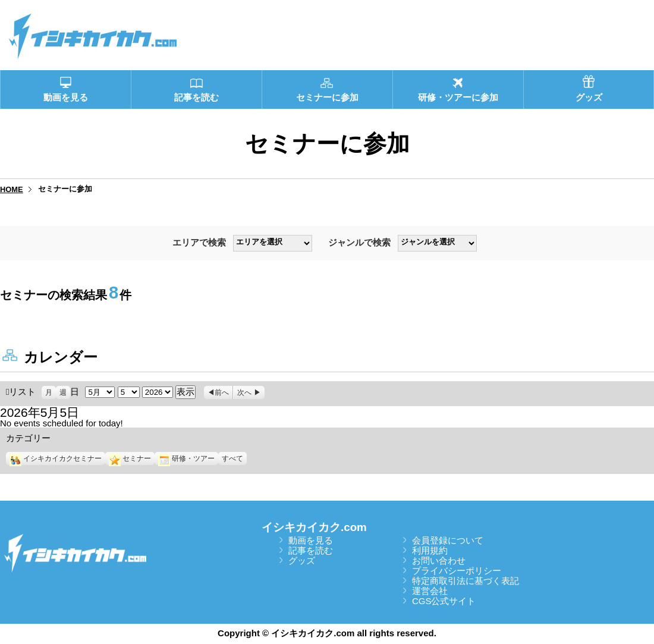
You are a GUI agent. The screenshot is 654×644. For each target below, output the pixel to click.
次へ (244, 392)
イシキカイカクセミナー (56, 458)
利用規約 (430, 550)
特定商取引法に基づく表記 (466, 581)
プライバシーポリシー (457, 571)
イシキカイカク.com (314, 527)
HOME (12, 189)
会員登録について (448, 540)
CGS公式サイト (444, 601)
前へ (222, 392)
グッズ (302, 560)
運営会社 (430, 591)
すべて (232, 458)
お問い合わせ (439, 560)
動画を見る (311, 540)
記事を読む (311, 550)
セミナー (130, 458)
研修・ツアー (186, 458)
